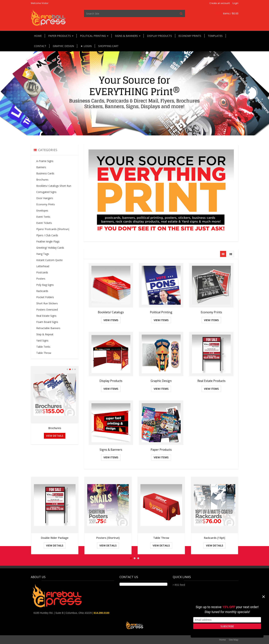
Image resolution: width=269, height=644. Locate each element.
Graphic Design (63, 46)
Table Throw (44, 353)
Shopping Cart (108, 46)
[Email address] (227, 620)
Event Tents (43, 217)
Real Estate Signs (46, 316)
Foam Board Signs (47, 322)
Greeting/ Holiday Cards (50, 248)
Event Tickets (44, 223)
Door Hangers (45, 198)
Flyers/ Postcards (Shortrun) (53, 229)
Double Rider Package (55, 538)
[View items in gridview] (223, 254)
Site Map (234, 640)
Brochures (42, 180)
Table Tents (43, 347)
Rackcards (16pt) (214, 538)
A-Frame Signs (45, 161)
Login (235, 3)
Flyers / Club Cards (47, 235)
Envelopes (42, 211)
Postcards (42, 272)
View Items (111, 320)
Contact (40, 46)
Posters (41, 279)
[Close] (264, 597)
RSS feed (180, 585)
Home (38, 36)
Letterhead (43, 266)
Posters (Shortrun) (108, 538)
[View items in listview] (231, 254)
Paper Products (61, 36)
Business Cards (45, 173)
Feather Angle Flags (48, 241)
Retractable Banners (48, 328)
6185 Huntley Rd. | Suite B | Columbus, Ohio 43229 (63, 613)
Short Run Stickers (47, 303)
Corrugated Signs (46, 192)
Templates (215, 36)
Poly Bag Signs (45, 285)
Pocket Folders (45, 297)
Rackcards (42, 291)
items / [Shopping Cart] (227, 13)
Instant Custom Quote (49, 260)
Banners (41, 167)
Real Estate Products (211, 381)
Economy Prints (190, 36)
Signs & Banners (128, 36)
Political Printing (94, 36)
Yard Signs (42, 340)
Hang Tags (43, 254)
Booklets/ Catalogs (111, 312)
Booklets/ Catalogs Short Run (54, 186)
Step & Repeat (45, 334)
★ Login (86, 46)
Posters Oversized (47, 310)
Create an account (220, 3)
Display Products (159, 36)
